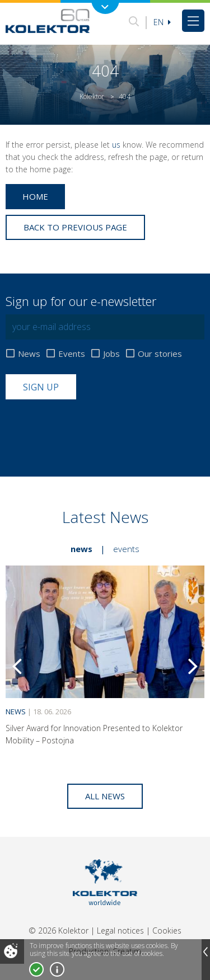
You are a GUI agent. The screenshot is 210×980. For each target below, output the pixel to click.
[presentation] (91, 427)
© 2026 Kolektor (59, 930)
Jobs (111, 354)
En (162, 22)
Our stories (160, 354)
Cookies (167, 930)
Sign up (41, 387)
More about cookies (57, 969)
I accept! (36, 969)
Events (72, 354)
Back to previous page (75, 227)
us (116, 145)
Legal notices (120, 930)
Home (35, 196)
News (29, 354)
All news (105, 796)
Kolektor (92, 96)
